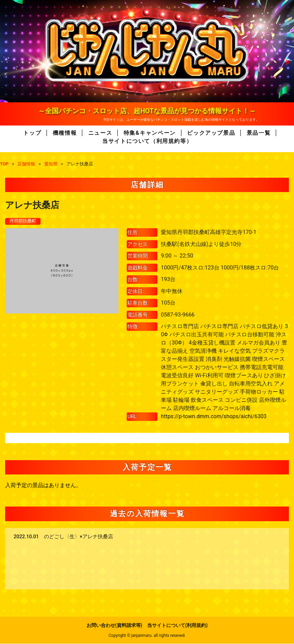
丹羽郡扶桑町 (24, 221)
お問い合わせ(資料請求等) (114, 626)
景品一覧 (259, 133)
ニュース (100, 133)
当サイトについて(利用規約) (177, 626)
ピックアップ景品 (211, 133)
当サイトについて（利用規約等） (147, 141)
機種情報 (65, 133)
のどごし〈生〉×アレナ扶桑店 (79, 537)
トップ (32, 133)
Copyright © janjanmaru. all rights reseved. (147, 636)
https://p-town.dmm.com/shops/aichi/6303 (214, 417)
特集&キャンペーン (150, 133)
